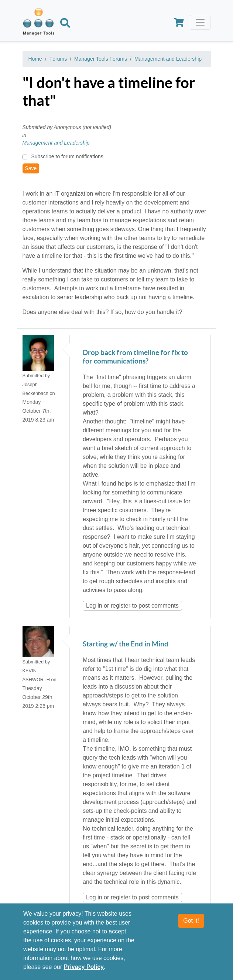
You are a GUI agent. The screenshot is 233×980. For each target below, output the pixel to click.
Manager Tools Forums (101, 59)
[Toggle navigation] (200, 22)
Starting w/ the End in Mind (126, 644)
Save (31, 168)
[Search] (65, 24)
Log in (94, 606)
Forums (58, 59)
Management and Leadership (168, 59)
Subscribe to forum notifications (67, 156)
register (121, 606)
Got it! (191, 921)
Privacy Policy (84, 967)
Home (35, 59)
